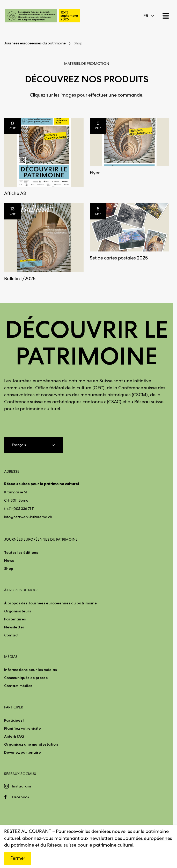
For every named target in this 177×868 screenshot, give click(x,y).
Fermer (18, 858)
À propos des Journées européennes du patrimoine (50, 603)
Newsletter (14, 627)
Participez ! (14, 720)
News (9, 561)
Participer (14, 707)
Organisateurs (18, 611)
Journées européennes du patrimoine (35, 43)
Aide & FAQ (14, 736)
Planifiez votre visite (23, 728)
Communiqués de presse (26, 678)
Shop (78, 43)
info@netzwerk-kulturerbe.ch (28, 517)
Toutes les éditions (21, 553)
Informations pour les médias (31, 670)
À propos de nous (21, 590)
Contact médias (18, 686)
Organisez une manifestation (31, 744)
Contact (11, 635)
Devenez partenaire (23, 752)
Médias (11, 657)
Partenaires (15, 619)
